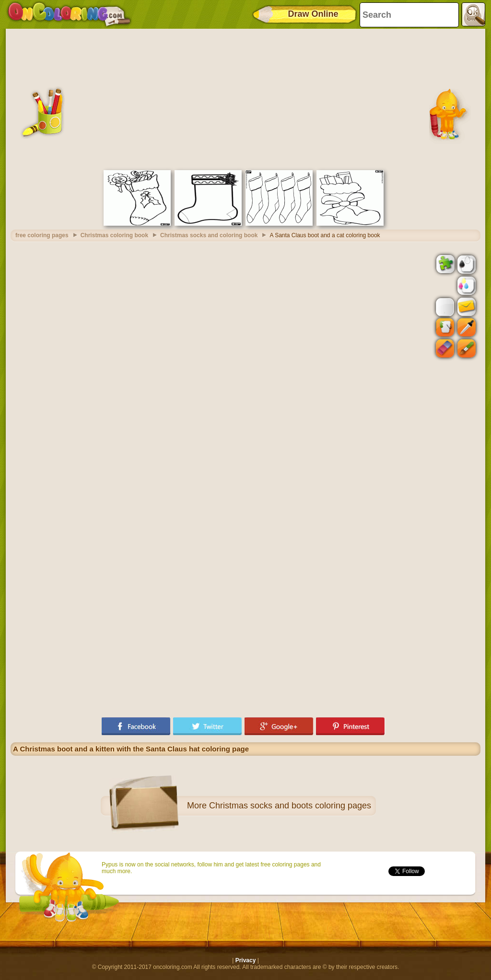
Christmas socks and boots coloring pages (290, 806)
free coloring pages (42, 235)
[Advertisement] (245, 98)
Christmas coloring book (114, 235)
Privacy (246, 960)
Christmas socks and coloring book (209, 235)
